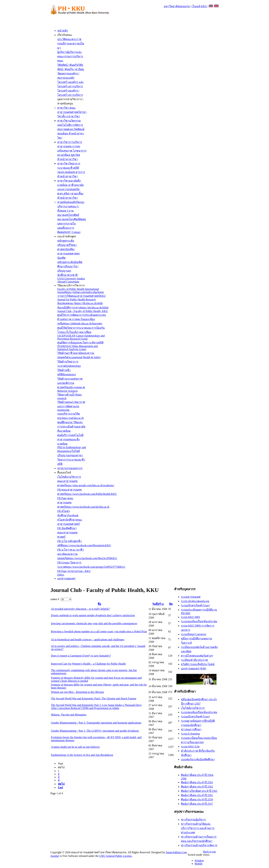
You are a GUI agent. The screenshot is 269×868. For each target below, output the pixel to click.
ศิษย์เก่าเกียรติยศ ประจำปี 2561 (199, 791)
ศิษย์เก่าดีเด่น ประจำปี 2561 (197, 795)
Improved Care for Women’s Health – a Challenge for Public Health (88, 664)
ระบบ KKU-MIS (190, 617)
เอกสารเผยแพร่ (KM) (194, 668)
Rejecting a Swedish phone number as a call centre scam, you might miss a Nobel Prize (99, 631)
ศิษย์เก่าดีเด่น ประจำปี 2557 (197, 804)
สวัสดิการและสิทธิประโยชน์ (198, 664)
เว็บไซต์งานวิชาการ (193, 708)
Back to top (209, 852)
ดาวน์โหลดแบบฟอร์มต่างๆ (197, 656)
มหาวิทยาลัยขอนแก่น (177, 6)
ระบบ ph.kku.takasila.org (195, 601)
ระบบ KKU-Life (190, 747)
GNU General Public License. (116, 856)
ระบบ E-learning (190, 734)
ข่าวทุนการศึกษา (191, 729)
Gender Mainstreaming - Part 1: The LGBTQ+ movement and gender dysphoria (95, 731)
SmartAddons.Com (176, 852)
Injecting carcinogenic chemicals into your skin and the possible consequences (94, 623)
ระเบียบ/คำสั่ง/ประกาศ (194, 660)
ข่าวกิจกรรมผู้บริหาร (193, 820)
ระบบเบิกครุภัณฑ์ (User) (195, 605)
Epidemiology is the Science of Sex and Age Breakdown (82, 755)
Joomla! (55, 856)
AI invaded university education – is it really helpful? (80, 609)
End (60, 787)
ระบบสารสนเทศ (191, 597)
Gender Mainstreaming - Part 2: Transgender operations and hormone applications (96, 723)
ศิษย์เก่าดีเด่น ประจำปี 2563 (197, 782)
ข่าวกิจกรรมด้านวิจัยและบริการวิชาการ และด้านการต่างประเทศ (198, 828)
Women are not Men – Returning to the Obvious (77, 692)
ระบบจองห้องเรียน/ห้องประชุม (199, 621)
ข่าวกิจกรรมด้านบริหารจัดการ (199, 845)
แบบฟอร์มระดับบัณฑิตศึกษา (198, 759)
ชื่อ (99, 604)
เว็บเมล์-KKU (199, 6)
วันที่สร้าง (158, 604)
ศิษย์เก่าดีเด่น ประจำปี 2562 (197, 787)
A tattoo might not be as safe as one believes (75, 747)
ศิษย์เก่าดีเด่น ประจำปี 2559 (197, 799)
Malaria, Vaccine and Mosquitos (69, 715)
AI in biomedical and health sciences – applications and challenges (88, 640)
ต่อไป (61, 784)
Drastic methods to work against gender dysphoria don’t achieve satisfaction (93, 615)
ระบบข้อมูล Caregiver (194, 634)
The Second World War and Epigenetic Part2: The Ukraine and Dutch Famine (94, 698)
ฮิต (171, 604)
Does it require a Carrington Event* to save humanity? (81, 656)
